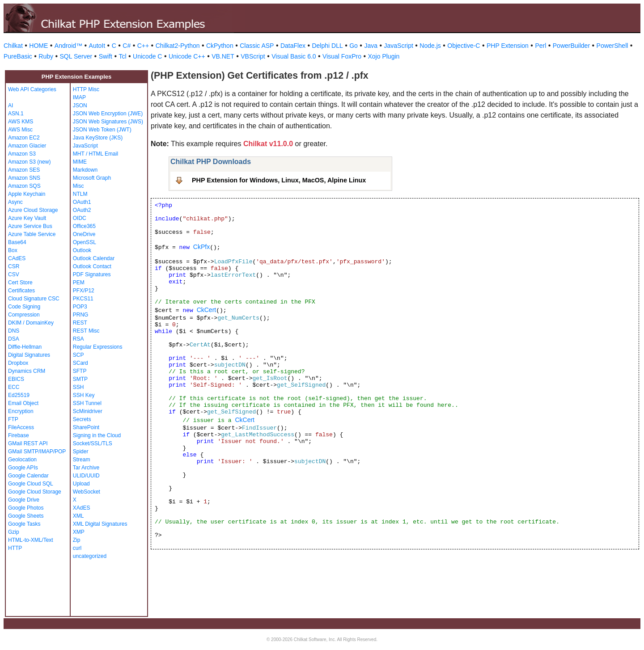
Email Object (23, 403)
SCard (80, 363)
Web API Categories (32, 89)
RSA (78, 339)
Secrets (82, 419)
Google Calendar (28, 476)
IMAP (79, 97)
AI (11, 106)
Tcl (122, 56)
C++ (143, 46)
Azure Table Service (32, 234)
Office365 (84, 226)
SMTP (80, 379)
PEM (79, 283)
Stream (82, 460)
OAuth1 (82, 202)
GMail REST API (28, 443)
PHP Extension (508, 46)
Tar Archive (86, 468)
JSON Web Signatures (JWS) (108, 122)
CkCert (207, 310)
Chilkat (13, 46)
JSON (80, 106)
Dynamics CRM (27, 371)
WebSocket (87, 492)
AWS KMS (21, 122)
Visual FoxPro (342, 56)
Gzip (14, 532)
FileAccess (21, 427)
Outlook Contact (92, 266)
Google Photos (26, 508)
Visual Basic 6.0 (294, 56)
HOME (38, 46)
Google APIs (23, 468)
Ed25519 (19, 395)
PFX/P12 (84, 291)
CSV (14, 274)
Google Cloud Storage (35, 492)
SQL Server (76, 56)
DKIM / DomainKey (31, 323)
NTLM (80, 194)
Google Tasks (24, 524)
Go (354, 46)
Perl (540, 46)
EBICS (16, 379)
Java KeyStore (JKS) (98, 138)
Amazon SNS (24, 178)
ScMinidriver (88, 411)
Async (15, 202)
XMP (79, 532)
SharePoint (86, 427)
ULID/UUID (86, 476)
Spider (81, 452)
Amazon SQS (24, 186)
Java (371, 46)
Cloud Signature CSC (34, 299)
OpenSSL (85, 242)
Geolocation (22, 460)
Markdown (85, 170)
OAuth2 (82, 210)
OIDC (80, 218)
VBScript (253, 56)
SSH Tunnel (87, 403)
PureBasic (18, 56)
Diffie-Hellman (25, 347)
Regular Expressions (98, 347)
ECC (14, 387)
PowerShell (612, 46)
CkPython (220, 46)
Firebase (19, 435)
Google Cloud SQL (31, 484)
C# (127, 46)
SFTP (80, 371)
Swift (106, 56)
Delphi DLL (327, 46)
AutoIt (97, 46)
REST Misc (86, 331)
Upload (81, 484)
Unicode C (147, 56)
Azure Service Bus (30, 226)
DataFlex (293, 46)
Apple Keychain (27, 194)
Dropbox (18, 363)
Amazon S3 (22, 154)
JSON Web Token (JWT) (102, 130)
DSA (14, 339)
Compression (24, 315)
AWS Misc (20, 130)
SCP (78, 355)
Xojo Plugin (384, 56)
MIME (80, 162)
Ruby (46, 56)
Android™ (68, 46)
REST (80, 323)
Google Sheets (26, 516)
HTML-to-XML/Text (31, 540)
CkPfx (201, 247)
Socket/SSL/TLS (93, 443)
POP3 (80, 307)
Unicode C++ (187, 56)
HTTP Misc (86, 89)
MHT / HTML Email (95, 154)
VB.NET (223, 56)
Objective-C (464, 46)
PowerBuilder (571, 46)
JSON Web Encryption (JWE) (108, 114)
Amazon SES (24, 170)
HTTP (15, 548)
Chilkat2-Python (178, 46)
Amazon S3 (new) (29, 162)
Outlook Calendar (94, 258)
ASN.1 (16, 114)
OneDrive (84, 234)
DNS (14, 331)
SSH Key (84, 395)
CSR (14, 266)
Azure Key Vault (27, 218)
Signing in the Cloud (97, 435)
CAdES (17, 258)
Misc (78, 186)
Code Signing (24, 307)
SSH (78, 387)
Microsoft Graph (92, 178)
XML (78, 516)
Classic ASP (257, 46)
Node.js (430, 46)
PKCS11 (83, 299)
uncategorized (90, 556)
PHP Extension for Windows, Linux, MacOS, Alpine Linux (279, 180)
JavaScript (399, 46)
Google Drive (24, 500)
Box (13, 250)
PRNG (81, 315)
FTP (13, 419)
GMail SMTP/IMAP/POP (37, 452)
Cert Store (20, 283)
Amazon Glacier (27, 146)
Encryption (21, 411)
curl (77, 548)
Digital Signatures (29, 355)
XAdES (82, 508)
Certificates (21, 291)
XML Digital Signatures (100, 524)
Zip (77, 540)
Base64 (17, 242)
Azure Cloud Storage (33, 210)
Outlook (82, 250)
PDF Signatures (92, 274)
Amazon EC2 (24, 138)
